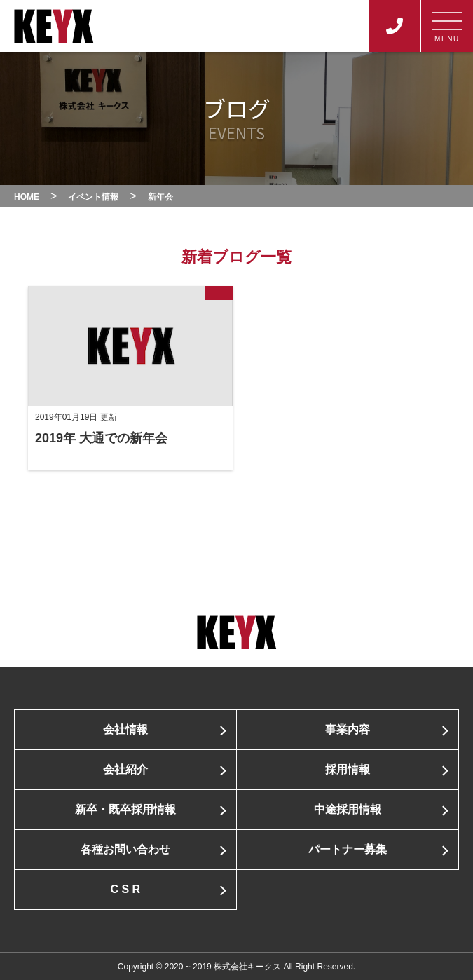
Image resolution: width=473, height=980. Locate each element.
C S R (125, 889)
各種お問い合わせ (125, 849)
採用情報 (348, 769)
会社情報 (125, 729)
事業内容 (348, 729)
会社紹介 (125, 769)
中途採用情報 (348, 809)
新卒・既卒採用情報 (125, 809)
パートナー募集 (348, 849)
